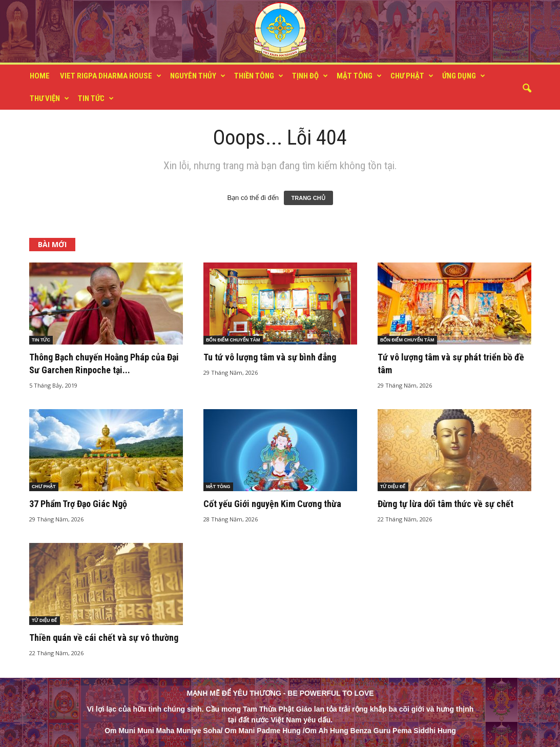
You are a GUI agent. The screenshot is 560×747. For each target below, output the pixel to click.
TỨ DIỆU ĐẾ (393, 487)
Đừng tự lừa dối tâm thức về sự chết (445, 504)
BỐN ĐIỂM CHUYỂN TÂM (233, 340)
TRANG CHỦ (308, 198)
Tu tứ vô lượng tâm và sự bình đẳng (270, 357)
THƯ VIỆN (49, 98)
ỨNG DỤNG (464, 76)
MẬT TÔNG (359, 76)
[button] (527, 89)
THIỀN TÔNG (259, 76)
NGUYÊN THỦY (198, 76)
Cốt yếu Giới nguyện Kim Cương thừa (272, 504)
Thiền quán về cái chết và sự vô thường (104, 638)
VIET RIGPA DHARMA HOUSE (111, 76)
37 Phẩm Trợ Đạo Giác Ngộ (78, 504)
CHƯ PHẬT (412, 76)
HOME (40, 76)
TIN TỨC (96, 98)
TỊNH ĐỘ (310, 76)
